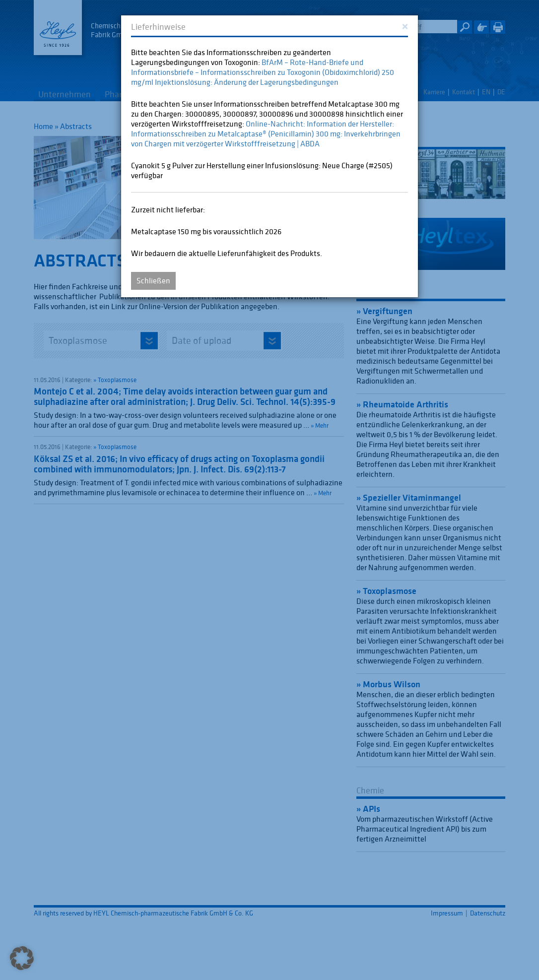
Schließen (153, 280)
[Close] (405, 26)
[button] (22, 958)
